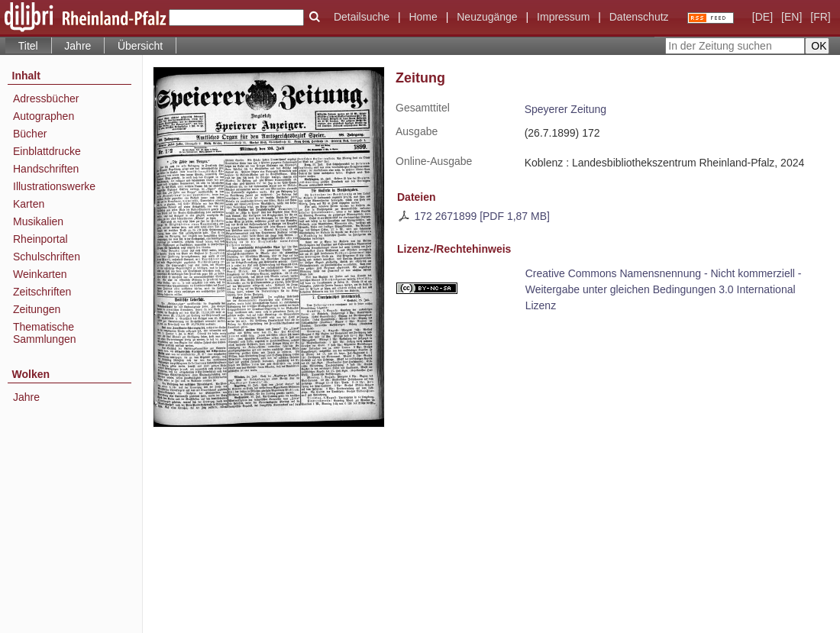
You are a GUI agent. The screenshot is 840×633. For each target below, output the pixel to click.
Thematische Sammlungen (45, 333)
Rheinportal (40, 239)
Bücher (30, 134)
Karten (29, 204)
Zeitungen (37, 309)
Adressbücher (46, 99)
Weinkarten (40, 274)
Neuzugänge (487, 17)
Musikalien (38, 221)
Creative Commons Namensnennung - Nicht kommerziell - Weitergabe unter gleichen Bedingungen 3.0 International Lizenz (664, 289)
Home (423, 17)
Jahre (78, 46)
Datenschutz (639, 17)
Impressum (563, 17)
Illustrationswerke (54, 186)
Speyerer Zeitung (565, 109)
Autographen (44, 116)
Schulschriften (47, 257)
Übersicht (140, 46)
